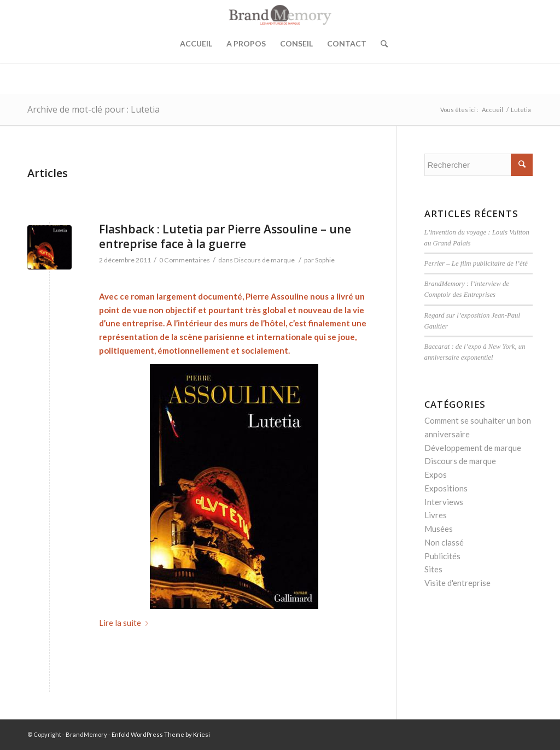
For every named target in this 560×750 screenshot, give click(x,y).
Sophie (325, 260)
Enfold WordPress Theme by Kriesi (161, 734)
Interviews (444, 502)
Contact (347, 43)
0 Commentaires (185, 260)
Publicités (442, 556)
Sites (433, 569)
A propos (246, 43)
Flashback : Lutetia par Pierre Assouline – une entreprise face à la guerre (225, 236)
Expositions (446, 488)
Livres (436, 515)
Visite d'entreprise (457, 583)
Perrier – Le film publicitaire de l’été (476, 263)
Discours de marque (264, 260)
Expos (436, 474)
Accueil (196, 43)
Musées (439, 529)
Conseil (296, 43)
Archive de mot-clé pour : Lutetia (94, 109)
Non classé (444, 542)
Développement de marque (473, 448)
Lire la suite (126, 623)
